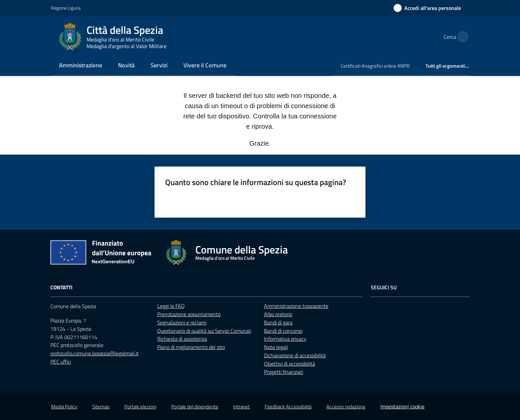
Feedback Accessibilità (288, 407)
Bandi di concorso (283, 331)
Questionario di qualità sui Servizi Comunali (204, 331)
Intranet (241, 407)
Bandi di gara (278, 322)
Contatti (62, 287)
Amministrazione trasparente (296, 306)
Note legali (276, 347)
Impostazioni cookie (402, 406)
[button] (461, 37)
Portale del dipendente (195, 407)
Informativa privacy (285, 339)
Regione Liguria (66, 8)
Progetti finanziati (284, 372)
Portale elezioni (140, 407)
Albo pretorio (278, 314)
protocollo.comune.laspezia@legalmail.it (95, 353)
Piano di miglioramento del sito (191, 347)
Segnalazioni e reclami (182, 322)
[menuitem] (81, 66)
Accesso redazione (346, 407)
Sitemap (101, 407)
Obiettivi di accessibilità (290, 364)
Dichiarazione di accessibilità (295, 355)
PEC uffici (61, 362)
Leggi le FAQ (171, 306)
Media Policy (64, 407)
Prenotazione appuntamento (189, 314)
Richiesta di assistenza (182, 339)
